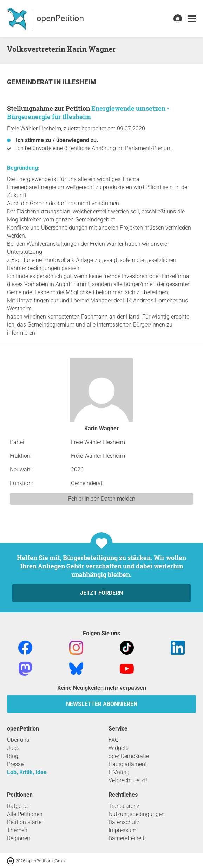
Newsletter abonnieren (102, 704)
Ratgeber (18, 806)
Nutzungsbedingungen (137, 814)
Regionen (19, 838)
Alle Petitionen (25, 814)
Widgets (119, 748)
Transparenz (124, 806)
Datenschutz (124, 822)
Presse (15, 764)
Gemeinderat (31, 82)
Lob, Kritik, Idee (27, 772)
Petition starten (26, 822)
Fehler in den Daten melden (102, 499)
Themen (17, 830)
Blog (13, 756)
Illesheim (79, 82)
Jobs (13, 748)
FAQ (114, 740)
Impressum (122, 830)
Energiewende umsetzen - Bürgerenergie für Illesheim (88, 112)
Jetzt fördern (101, 593)
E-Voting (119, 772)
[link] (192, 19)
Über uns (18, 740)
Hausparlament (128, 764)
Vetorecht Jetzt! (128, 780)
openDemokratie (129, 756)
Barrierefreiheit (126, 838)
